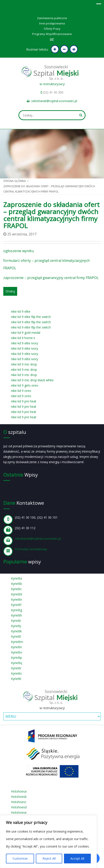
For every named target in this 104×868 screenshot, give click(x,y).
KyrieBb (16, 584)
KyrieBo (17, 652)
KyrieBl (16, 636)
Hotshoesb (19, 797)
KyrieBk (16, 631)
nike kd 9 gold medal (26, 333)
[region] (48, 842)
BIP (52, 39)
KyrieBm (17, 642)
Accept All (77, 858)
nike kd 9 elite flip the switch (31, 317)
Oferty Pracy (52, 29)
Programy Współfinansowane (52, 34)
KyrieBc (16, 589)
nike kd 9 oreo (21, 391)
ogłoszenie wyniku (19, 251)
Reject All (49, 858)
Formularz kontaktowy (31, 549)
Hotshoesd (19, 807)
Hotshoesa (19, 791)
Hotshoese (19, 812)
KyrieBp (16, 658)
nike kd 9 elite (21, 311)
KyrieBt (16, 679)
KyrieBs (16, 673)
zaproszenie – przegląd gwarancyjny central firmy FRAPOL (51, 278)
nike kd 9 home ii (23, 338)
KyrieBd (16, 594)
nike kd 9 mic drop (24, 364)
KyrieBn (16, 647)
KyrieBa (16, 578)
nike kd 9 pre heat (24, 401)
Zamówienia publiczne (52, 18)
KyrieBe (16, 599)
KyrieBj (16, 626)
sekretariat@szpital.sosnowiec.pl (54, 101)
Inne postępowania (52, 23)
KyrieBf (16, 605)
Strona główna (15, 181)
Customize (20, 858)
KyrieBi (16, 621)
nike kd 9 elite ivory (25, 343)
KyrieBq (16, 663)
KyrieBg (16, 610)
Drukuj (10, 291)
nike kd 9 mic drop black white (32, 380)
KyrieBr (16, 668)
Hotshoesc (19, 802)
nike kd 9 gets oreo (25, 385)
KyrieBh (16, 615)
